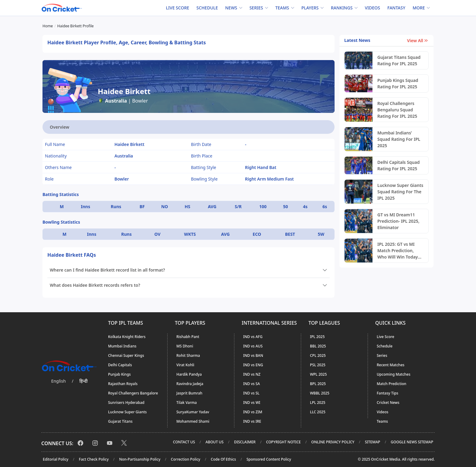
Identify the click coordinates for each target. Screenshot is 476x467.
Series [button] (256, 8)
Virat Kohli (185, 365)
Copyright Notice (284, 442)
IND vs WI (252, 403)
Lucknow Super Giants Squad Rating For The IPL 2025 (400, 192)
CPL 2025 (318, 355)
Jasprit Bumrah (189, 393)
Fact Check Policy (94, 459)
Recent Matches (391, 365)
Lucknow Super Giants (127, 412)
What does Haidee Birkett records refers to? (95, 285)
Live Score (178, 8)
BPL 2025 (318, 384)
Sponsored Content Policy (269, 459)
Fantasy (396, 8)
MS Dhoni (185, 346)
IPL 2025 (317, 337)
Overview (59, 127)
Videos (372, 8)
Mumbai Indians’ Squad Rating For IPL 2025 (399, 139)
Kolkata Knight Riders (127, 337)
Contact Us (184, 442)
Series (382, 355)
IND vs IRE (252, 421)
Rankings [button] (342, 8)
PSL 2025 (318, 365)
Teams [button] (282, 8)
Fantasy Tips (388, 393)
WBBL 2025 (320, 393)
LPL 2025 (318, 403)
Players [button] (310, 8)
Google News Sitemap (412, 442)
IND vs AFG (253, 337)
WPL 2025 (318, 374)
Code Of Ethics (223, 459)
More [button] (419, 8)
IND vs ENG (253, 365)
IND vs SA (252, 384)
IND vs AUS (253, 346)
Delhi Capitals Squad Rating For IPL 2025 (399, 165)
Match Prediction (391, 384)
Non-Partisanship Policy (140, 459)
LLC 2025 (318, 412)
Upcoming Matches (394, 374)
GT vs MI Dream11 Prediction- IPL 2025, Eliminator (398, 221)
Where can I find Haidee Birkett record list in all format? (107, 270)
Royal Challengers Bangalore (133, 393)
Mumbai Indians (122, 346)
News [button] (231, 8)
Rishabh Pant (188, 337)
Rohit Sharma (188, 355)
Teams (382, 421)
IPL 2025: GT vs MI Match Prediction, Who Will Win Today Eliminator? (398, 251)
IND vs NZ (252, 374)
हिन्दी (84, 381)
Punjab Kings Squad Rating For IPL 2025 (398, 83)
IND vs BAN (253, 355)
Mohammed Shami (193, 421)
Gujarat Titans (120, 421)
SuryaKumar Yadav (193, 412)
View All (418, 41)
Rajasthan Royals (123, 384)
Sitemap (372, 442)
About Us (214, 442)
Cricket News (388, 403)
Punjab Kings (119, 374)
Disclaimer (245, 442)
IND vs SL (251, 393)
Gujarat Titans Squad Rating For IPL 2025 (399, 60)
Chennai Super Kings (126, 355)
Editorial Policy (56, 459)
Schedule (207, 8)
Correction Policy (186, 459)
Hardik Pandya (189, 374)
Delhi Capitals (120, 365)
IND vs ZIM (253, 412)
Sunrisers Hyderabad (126, 403)
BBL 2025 (318, 346)
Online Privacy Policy (333, 442)
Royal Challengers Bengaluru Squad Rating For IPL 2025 (397, 110)
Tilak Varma (187, 403)
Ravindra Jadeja (190, 384)
